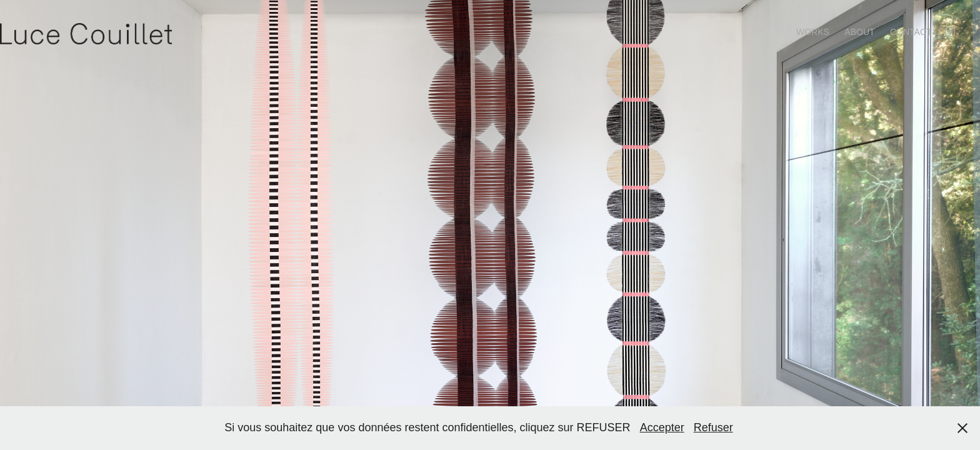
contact (911, 32)
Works (813, 32)
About (859, 32)
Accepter (662, 427)
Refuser (713, 427)
